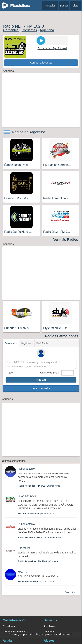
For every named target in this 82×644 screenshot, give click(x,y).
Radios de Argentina (29, 132)
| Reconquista (36, 514)
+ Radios (50, 6)
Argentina (47, 30)
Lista (76, 6)
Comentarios (11, 343)
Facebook (49, 632)
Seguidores (27, 343)
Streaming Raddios (14, 632)
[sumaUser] (67, 373)
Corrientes (11, 30)
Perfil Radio (42, 343)
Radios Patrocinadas (62, 336)
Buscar (64, 6)
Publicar (41, 380)
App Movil (49, 626)
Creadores (9, 626)
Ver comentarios (41, 388)
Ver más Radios (66, 240)
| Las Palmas (36, 582)
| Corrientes (39, 561)
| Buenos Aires (39, 486)
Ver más (70, 592)
